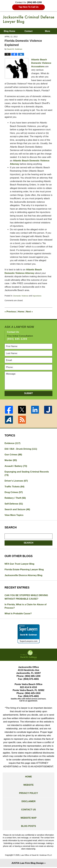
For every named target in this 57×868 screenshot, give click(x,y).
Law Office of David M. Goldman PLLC (36, 856)
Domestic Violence (21, 296)
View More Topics (14, 515)
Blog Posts (28, 827)
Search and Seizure (17, 510)
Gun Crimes (13, 454)
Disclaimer (29, 802)
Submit (28, 393)
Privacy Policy (28, 794)
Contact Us (28, 810)
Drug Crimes (14, 492)
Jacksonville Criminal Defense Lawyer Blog (28, 20)
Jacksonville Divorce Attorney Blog (24, 576)
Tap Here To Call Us (28, 7)
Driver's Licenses (16, 481)
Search (29, 543)
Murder (11, 460)
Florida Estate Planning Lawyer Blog (24, 570)
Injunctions (37, 296)
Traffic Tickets (15, 487)
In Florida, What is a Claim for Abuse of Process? (26, 607)
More (47, 31)
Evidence (13, 443)
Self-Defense (14, 504)
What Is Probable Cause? (18, 614)
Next (30, 311)
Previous (10, 311)
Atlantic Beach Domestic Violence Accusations (41, 63)
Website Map (29, 819)
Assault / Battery (16, 466)
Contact (29, 31)
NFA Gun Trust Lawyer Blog (20, 564)
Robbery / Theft (15, 498)
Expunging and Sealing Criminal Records (27, 473)
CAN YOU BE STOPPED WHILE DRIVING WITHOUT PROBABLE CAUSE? (26, 597)
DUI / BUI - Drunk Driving (21, 449)
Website (28, 786)
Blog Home (10, 31)
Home (21, 311)
